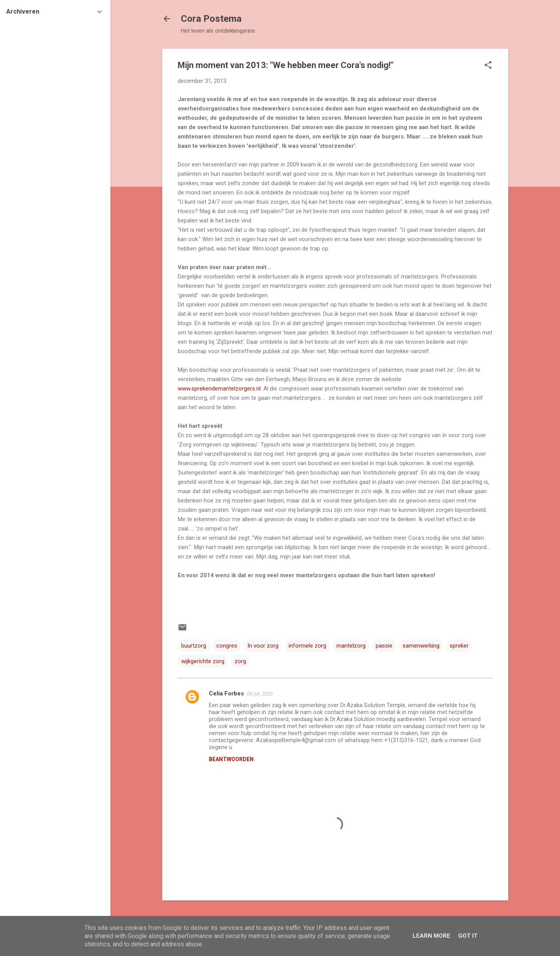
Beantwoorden (231, 759)
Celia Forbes (226, 693)
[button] (488, 66)
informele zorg (307, 646)
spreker (459, 646)
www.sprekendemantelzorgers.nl (219, 389)
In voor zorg (263, 646)
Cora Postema (211, 19)
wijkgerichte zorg (203, 661)
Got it (468, 936)
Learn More (431, 936)
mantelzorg (351, 646)
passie (384, 646)
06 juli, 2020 (260, 694)
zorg (240, 661)
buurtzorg (194, 646)
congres (227, 646)
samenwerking (421, 646)
